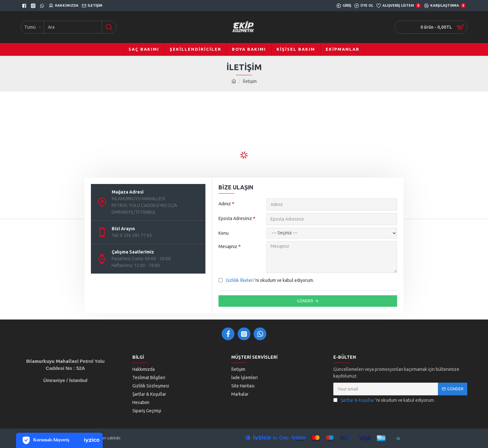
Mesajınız (228, 246)
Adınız (225, 204)
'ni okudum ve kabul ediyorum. (266, 280)
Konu (224, 233)
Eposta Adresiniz (235, 218)
